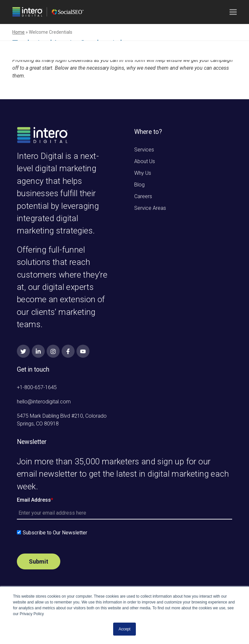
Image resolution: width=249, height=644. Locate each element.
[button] (233, 12)
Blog (139, 185)
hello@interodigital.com (44, 402)
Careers (143, 196)
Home (18, 32)
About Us (145, 161)
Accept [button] (125, 629)
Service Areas (150, 208)
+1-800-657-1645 (37, 387)
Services (144, 150)
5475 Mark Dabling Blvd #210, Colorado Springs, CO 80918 (62, 420)
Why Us (143, 173)
